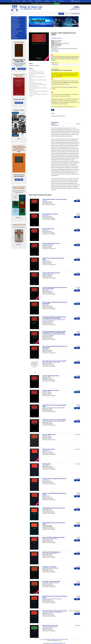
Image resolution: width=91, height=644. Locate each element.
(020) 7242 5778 (76, 8)
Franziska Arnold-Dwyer (56, 38)
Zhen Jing (45, 201)
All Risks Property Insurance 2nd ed (50, 626)
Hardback (53, 124)
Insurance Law (32, 66)
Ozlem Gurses (46, 215)
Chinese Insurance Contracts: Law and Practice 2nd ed (54, 199)
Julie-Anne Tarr (58, 320)
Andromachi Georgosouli (48, 362)
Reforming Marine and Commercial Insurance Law (54, 508)
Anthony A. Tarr (50, 320)
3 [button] (57, 28)
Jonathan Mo (22, 63)
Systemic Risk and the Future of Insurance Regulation (54, 361)
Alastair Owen (46, 290)
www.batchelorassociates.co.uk (58, 643)
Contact (54, 1)
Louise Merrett (52, 599)
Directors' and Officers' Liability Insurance (52, 552)
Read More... (19, 244)
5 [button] (61, 28)
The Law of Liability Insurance (49, 435)
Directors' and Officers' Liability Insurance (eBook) (53, 537)
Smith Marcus (59, 599)
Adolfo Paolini (45, 539)
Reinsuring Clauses (47, 464)
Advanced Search (76, 14)
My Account (61, 1)
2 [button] (54, 28)
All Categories (15, 38)
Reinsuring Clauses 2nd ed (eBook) (50, 214)
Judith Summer (46, 480)
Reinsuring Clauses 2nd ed (48, 229)
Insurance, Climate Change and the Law (51, 243)
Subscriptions (47, 1)
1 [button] (52, 28)
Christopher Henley (53, 627)
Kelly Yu (22, 65)
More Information (22, 69)
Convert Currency (55, 51)
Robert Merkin (46, 568)
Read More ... (19, 218)
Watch (19, 139)
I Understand (57, 3)
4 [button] (59, 28)
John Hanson (45, 627)
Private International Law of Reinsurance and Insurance (55, 611)
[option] (54, 22)
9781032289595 (55, 125)
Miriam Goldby (57, 362)
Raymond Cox (45, 599)
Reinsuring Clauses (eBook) (49, 449)
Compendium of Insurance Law (49, 567)
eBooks (24, 1)
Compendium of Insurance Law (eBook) (51, 582)
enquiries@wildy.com (75, 9)
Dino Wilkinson (51, 321)
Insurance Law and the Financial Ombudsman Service (54, 479)
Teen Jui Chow (16, 63)
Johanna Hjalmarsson (54, 568)
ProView (30, 1)
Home (13, 1)
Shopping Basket (76, 1)
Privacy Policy (65, 639)
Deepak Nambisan (53, 539)
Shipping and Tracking (56, 639)
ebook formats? (61, 116)
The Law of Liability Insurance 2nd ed (51, 376)
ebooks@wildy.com (56, 102)
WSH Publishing (38, 1)
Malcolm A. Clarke (46, 377)
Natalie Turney (46, 261)
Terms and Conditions (46, 639)
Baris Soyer (49, 509)
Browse (18, 1)
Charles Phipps (17, 65)
